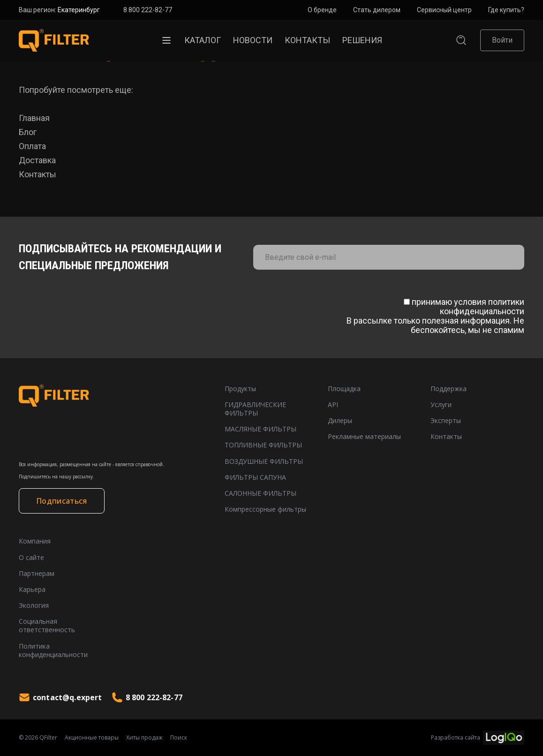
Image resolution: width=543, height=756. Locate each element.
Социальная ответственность (47, 626)
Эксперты (446, 421)
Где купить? (506, 10)
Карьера (32, 590)
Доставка (37, 160)
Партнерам (37, 574)
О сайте (31, 558)
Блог (28, 132)
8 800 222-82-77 (148, 10)
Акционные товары (92, 738)
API (333, 405)
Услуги (441, 405)
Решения (362, 40)
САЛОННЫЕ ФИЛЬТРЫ (260, 493)
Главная (34, 118)
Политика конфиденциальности (53, 650)
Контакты (307, 40)
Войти (502, 40)
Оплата (32, 146)
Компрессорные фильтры (265, 509)
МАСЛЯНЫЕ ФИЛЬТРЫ (260, 429)
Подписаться (62, 501)
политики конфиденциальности (482, 306)
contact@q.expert (60, 697)
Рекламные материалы (364, 437)
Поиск (179, 738)
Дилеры (340, 421)
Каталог (203, 40)
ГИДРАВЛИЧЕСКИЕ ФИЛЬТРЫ (255, 409)
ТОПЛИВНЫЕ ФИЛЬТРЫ (263, 445)
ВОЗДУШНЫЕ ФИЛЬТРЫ (264, 461)
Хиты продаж (144, 738)
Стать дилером (377, 10)
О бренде (322, 10)
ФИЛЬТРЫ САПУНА (255, 477)
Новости (253, 40)
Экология (34, 605)
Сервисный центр (444, 10)
